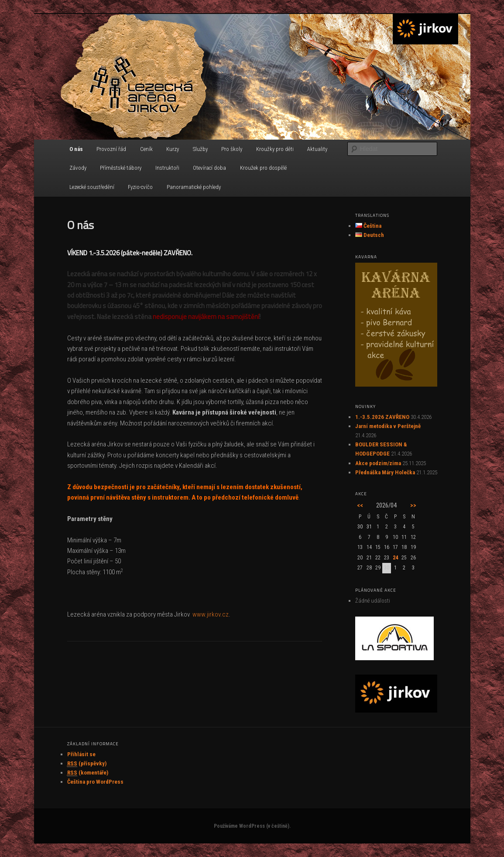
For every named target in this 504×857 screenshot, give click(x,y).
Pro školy (232, 149)
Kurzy (173, 149)
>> (413, 506)
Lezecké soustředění (92, 187)
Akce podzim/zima (378, 463)
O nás (76, 149)
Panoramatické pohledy (194, 187)
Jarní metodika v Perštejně (388, 426)
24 (395, 558)
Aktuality (317, 149)
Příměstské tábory (121, 168)
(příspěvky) (87, 764)
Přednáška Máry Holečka (385, 472)
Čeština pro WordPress (95, 782)
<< (360, 506)
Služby (200, 149)
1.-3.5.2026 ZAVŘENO (382, 417)
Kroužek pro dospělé (263, 168)
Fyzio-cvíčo (140, 187)
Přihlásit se (81, 754)
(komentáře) (88, 773)
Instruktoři (167, 168)
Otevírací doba (209, 168)
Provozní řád (111, 149)
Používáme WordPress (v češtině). (252, 826)
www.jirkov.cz (211, 614)
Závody (78, 168)
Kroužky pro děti (275, 149)
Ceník (146, 149)
